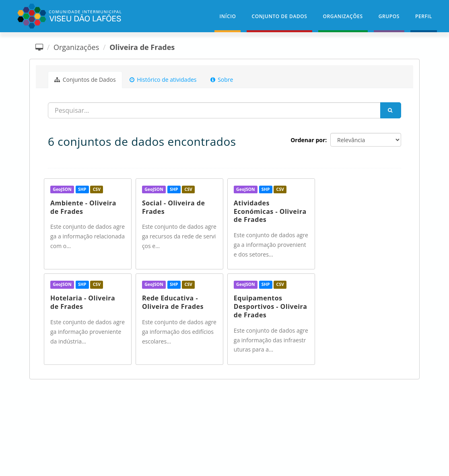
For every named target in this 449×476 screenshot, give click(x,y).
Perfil (424, 16)
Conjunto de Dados (279, 16)
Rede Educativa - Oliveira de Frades (173, 302)
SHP (82, 189)
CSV (97, 189)
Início (228, 16)
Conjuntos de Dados (85, 80)
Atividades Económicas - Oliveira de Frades (270, 211)
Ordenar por (308, 140)
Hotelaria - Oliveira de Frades (83, 302)
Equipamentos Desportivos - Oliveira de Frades (271, 306)
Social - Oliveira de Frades (173, 207)
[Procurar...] (214, 110)
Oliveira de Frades (142, 47)
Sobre (222, 80)
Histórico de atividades (163, 80)
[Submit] (391, 110)
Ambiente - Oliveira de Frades (83, 207)
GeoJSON (62, 189)
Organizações (343, 16)
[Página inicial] (39, 47)
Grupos (389, 16)
